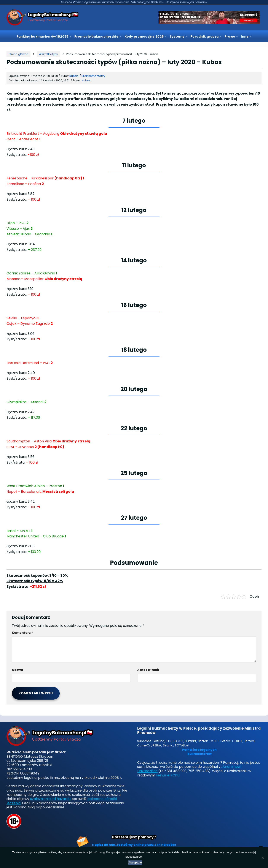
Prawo (231, 36)
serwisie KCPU (168, 775)
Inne (246, 36)
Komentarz (22, 633)
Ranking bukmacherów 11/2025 (44, 36)
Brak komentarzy (93, 76)
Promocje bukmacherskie (98, 36)
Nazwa (17, 670)
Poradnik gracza (206, 36)
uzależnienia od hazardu (50, 799)
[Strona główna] (18, 54)
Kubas (86, 80)
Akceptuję (135, 862)
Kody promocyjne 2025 (146, 36)
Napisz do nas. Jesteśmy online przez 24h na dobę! (134, 845)
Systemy (179, 36)
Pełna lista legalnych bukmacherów (199, 752)
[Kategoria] (48, 54)
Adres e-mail (148, 670)
